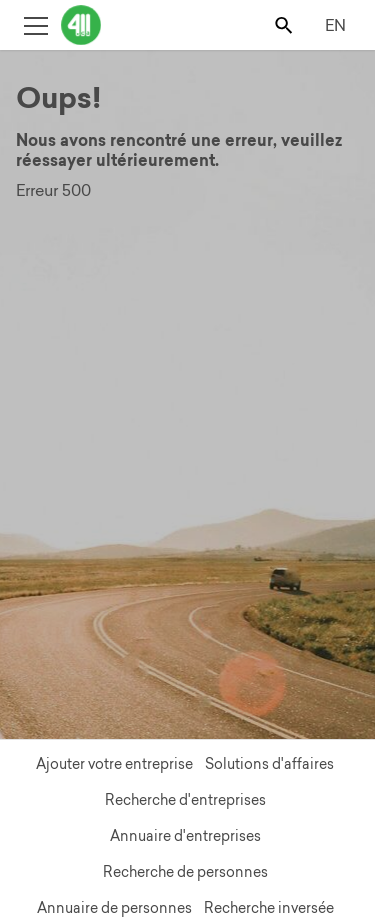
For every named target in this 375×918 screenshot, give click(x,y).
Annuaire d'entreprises (185, 836)
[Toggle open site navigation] (35, 24)
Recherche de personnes (185, 872)
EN (335, 25)
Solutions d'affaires (269, 764)
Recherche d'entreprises (185, 800)
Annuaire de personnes (114, 908)
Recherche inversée (269, 908)
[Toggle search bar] (285, 24)
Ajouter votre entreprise (114, 764)
